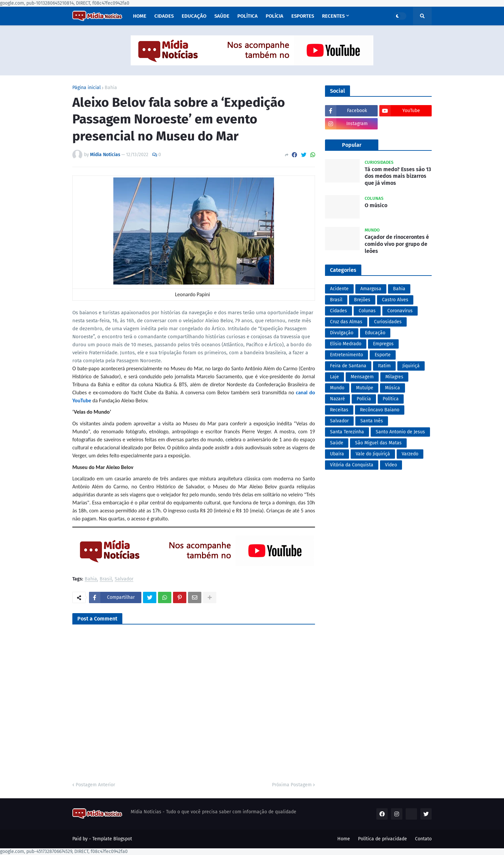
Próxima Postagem (292, 785)
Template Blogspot (112, 839)
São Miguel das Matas (378, 443)
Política (391, 399)
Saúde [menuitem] (222, 16)
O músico (376, 205)
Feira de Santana (348, 366)
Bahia (111, 88)
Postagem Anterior (95, 785)
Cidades (338, 311)
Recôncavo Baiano (380, 410)
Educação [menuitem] (194, 16)
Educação (375, 333)
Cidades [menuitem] (164, 16)
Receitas (339, 410)
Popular (352, 145)
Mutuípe (365, 388)
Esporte (383, 355)
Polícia (364, 399)
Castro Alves (395, 300)
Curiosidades (388, 322)
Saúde (337, 443)
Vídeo (391, 465)
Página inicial (86, 88)
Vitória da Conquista (352, 465)
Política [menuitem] (247, 16)
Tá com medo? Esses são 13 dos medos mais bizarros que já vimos (398, 176)
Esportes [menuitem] (303, 16)
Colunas (367, 311)
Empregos (383, 344)
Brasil (106, 579)
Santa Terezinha (347, 432)
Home (344, 839)
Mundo (337, 388)
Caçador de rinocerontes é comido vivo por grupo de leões (397, 244)
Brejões (362, 300)
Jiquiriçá (411, 366)
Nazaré (337, 399)
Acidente (339, 289)
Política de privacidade (382, 839)
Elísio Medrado (346, 344)
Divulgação (342, 333)
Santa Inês (372, 421)
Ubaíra (337, 454)
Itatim (384, 366)
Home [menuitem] (140, 16)
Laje (334, 377)
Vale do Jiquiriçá (373, 454)
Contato (423, 839)
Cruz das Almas (346, 322)
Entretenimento (346, 355)
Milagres (394, 377)
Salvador (124, 579)
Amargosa (371, 289)
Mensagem (362, 377)
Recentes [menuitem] (333, 16)
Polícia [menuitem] (274, 16)
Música (392, 388)
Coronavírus (400, 311)
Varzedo (410, 454)
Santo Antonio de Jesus (400, 432)
